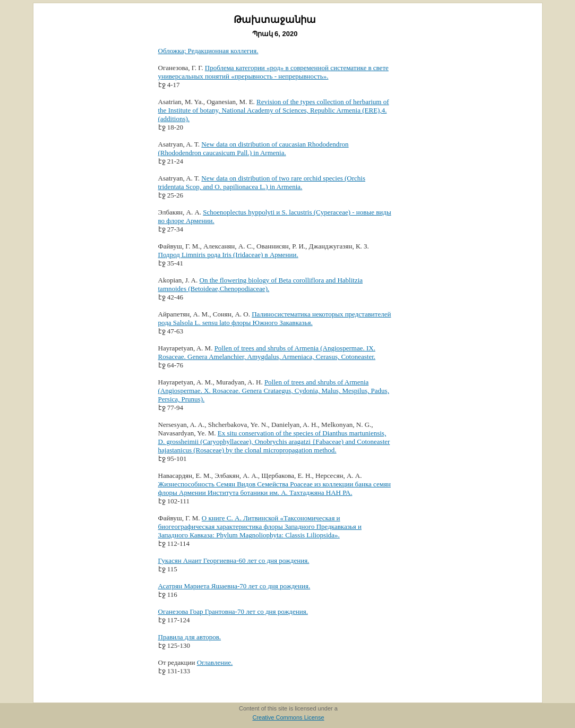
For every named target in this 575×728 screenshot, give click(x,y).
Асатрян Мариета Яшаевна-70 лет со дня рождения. (234, 586)
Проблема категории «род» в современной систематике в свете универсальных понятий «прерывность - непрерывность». (273, 72)
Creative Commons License (288, 717)
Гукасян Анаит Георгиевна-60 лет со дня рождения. (234, 560)
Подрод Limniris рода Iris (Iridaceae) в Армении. (228, 255)
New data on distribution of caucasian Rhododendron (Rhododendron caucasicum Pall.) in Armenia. (254, 148)
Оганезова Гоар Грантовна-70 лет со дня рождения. (233, 611)
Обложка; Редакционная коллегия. (208, 51)
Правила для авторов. (190, 637)
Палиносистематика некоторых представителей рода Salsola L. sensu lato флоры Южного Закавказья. (275, 318)
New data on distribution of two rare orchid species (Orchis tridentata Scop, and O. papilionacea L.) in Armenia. (262, 182)
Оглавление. (215, 662)
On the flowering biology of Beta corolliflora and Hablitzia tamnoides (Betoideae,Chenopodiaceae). (261, 284)
